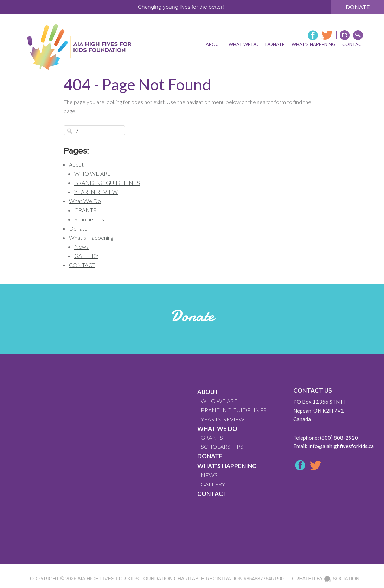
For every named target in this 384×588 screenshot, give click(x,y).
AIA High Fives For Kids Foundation (125, 579)
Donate (358, 7)
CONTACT (82, 265)
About (76, 164)
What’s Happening (91, 237)
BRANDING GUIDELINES (107, 183)
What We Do (85, 201)
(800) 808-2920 (339, 438)
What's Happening (227, 466)
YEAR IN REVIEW (96, 192)
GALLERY (86, 256)
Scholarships (89, 219)
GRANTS (85, 210)
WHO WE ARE (92, 173)
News (81, 247)
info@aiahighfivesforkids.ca (341, 446)
